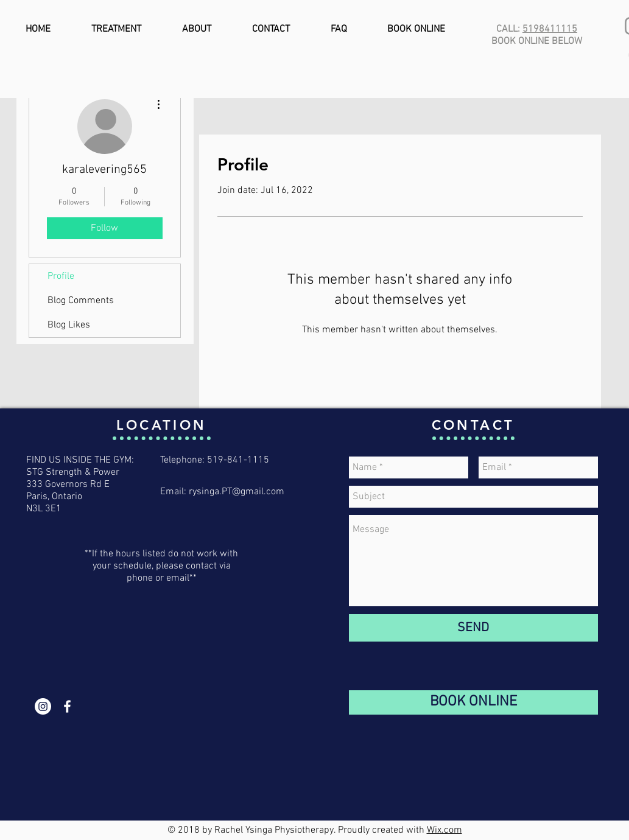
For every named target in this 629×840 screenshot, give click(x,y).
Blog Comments (81, 301)
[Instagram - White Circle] (43, 706)
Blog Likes (69, 325)
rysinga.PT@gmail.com (237, 492)
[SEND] (473, 628)
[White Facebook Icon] (67, 706)
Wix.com (445, 830)
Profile (61, 276)
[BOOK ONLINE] (473, 702)
